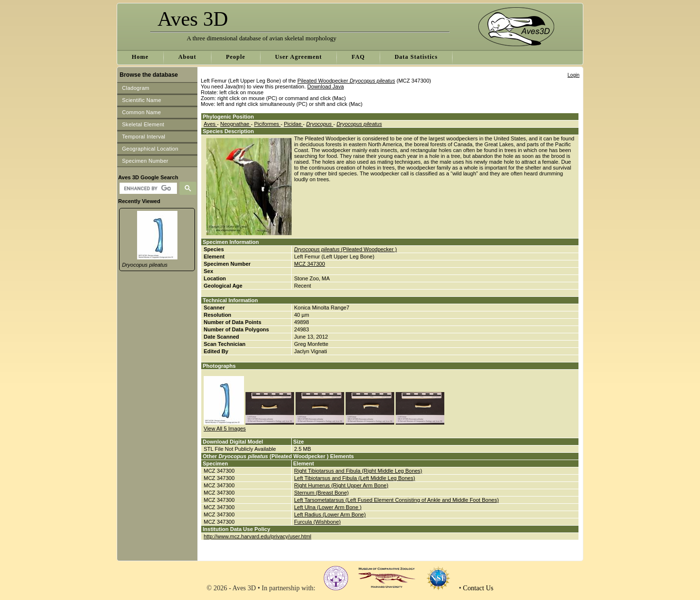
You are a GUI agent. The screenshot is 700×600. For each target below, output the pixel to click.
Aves (210, 124)
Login (574, 75)
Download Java (325, 86)
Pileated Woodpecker (346, 81)
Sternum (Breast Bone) (322, 493)
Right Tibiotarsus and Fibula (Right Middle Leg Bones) (358, 471)
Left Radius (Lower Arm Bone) (330, 514)
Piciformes (267, 124)
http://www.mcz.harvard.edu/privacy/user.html (257, 536)
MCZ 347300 (310, 264)
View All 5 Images (225, 429)
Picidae (293, 124)
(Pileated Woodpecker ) (345, 249)
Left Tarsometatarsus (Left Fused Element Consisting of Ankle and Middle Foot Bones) (396, 500)
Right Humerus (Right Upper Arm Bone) (341, 485)
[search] (147, 189)
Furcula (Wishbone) (317, 522)
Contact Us (478, 588)
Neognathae (236, 124)
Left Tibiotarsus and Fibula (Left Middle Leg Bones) (355, 478)
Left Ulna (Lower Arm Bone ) (328, 507)
